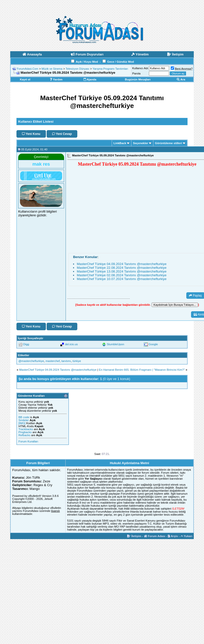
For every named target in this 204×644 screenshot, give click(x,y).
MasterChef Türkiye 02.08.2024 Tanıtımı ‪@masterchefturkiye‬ (122, 275)
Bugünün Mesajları (138, 79)
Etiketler (24, 355)
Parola (136, 73)
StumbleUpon (115, 344)
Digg (26, 344)
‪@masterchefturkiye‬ (31, 361)
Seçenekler (141, 143)
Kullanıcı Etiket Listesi (36, 122)
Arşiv (173, 536)
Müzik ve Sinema (52, 69)
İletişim (134, 536)
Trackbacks (26, 429)
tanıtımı (66, 361)
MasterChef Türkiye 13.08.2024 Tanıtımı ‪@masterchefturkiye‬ (122, 271)
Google (153, 344)
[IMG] (22, 423)
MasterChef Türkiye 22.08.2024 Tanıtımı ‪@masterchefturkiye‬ (122, 268)
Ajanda (90, 79)
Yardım (56, 79)
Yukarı (187, 536)
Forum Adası (155, 536)
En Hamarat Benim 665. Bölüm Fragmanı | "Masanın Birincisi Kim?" (142, 370)
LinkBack (120, 143)
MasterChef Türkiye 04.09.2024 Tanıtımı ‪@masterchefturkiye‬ (122, 264)
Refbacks (24, 435)
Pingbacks (25, 432)
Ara (181, 79)
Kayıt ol (25, 79)
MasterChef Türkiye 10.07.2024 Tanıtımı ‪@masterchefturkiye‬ (122, 279)
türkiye (77, 361)
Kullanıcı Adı (140, 68)
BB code (24, 417)
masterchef (53, 361)
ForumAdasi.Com (28, 69)
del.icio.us (71, 344)
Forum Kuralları (28, 441)
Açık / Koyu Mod (87, 62)
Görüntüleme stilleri (168, 143)
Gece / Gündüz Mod (121, 62)
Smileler (24, 420)
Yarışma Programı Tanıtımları (110, 69)
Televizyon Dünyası (77, 69)
